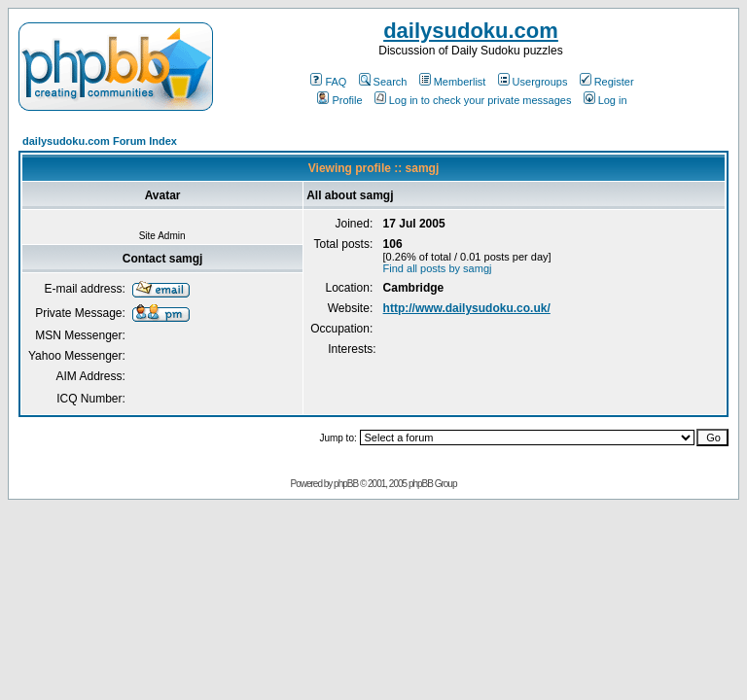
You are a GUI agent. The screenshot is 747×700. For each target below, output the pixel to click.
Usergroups (533, 82)
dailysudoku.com (471, 31)
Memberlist (453, 82)
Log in (605, 100)
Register (607, 82)
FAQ (328, 82)
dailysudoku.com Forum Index (100, 141)
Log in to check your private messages (473, 100)
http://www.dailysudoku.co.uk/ (467, 308)
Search (383, 82)
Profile (339, 100)
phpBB (346, 484)
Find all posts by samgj (438, 268)
